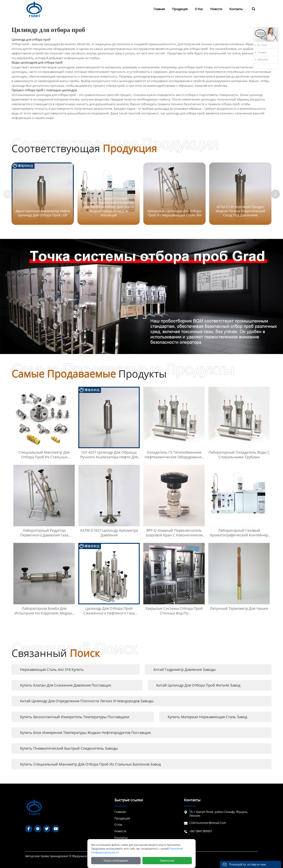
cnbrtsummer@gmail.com (208, 823)
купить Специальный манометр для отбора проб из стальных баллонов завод (90, 764)
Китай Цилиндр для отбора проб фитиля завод (198, 685)
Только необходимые (116, 861)
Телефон (261, 52)
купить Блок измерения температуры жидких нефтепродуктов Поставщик (85, 733)
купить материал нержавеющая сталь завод (207, 717)
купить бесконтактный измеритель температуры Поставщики (75, 717)
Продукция (122, 818)
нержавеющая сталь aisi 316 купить (52, 669)
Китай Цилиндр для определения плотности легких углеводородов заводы (87, 701)
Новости (120, 831)
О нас (118, 825)
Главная (120, 812)
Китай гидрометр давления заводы (185, 669)
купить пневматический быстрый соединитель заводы (69, 748)
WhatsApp (261, 60)
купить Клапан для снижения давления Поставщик (66, 685)
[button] (275, 194)
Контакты (121, 838)
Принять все (167, 861)
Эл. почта (261, 45)
